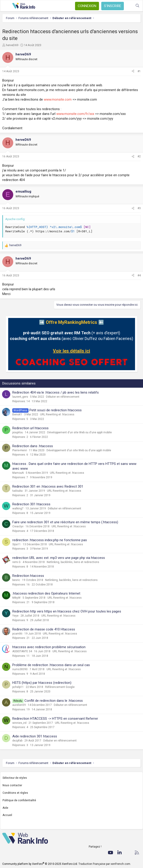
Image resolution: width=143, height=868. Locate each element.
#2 (139, 156)
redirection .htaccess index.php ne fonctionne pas (50, 540)
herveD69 (12, 45)
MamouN (18, 473)
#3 (139, 208)
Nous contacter (12, 785)
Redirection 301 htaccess (31, 504)
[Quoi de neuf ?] (128, 6)
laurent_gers (20, 397)
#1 (139, 71)
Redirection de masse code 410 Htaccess (44, 629)
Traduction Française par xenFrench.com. (105, 864)
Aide (5, 808)
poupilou (18, 432)
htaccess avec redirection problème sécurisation (49, 647)
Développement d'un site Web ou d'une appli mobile (79, 432)
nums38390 (20, 669)
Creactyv (18, 526)
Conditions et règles (15, 793)
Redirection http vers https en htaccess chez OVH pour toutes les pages (67, 611)
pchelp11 (18, 687)
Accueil (7, 815)
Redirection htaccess (28, 576)
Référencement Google (60, 687)
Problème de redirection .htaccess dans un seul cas (51, 665)
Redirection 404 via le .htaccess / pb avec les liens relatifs (56, 392)
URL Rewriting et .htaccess (57, 414)
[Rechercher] (137, 6)
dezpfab (17, 741)
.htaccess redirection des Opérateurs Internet (46, 593)
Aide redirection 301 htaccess (35, 736)
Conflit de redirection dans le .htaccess (54, 701)
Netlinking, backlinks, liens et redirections (73, 562)
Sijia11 (17, 544)
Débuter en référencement (63, 397)
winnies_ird (19, 723)
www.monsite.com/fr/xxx (75, 114)
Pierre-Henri (20, 450)
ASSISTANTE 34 (22, 651)
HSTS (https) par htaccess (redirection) (42, 683)
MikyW (16, 598)
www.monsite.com (58, 99)
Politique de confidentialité (19, 800)
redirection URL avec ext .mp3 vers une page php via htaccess (59, 558)
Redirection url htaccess (30, 428)
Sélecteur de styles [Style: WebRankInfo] (15, 778)
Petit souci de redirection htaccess (56, 410)
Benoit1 (17, 414)
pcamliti (17, 634)
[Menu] (6, 6)
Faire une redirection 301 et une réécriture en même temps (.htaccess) (65, 522)
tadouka (17, 491)
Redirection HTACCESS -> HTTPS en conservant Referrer (55, 719)
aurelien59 (19, 705)
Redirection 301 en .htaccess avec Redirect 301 (48, 486)
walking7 (18, 508)
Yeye (15, 616)
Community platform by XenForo (40, 864)
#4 (139, 275)
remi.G (16, 562)
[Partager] (133, 71)
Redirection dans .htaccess (33, 446)
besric (16, 580)
